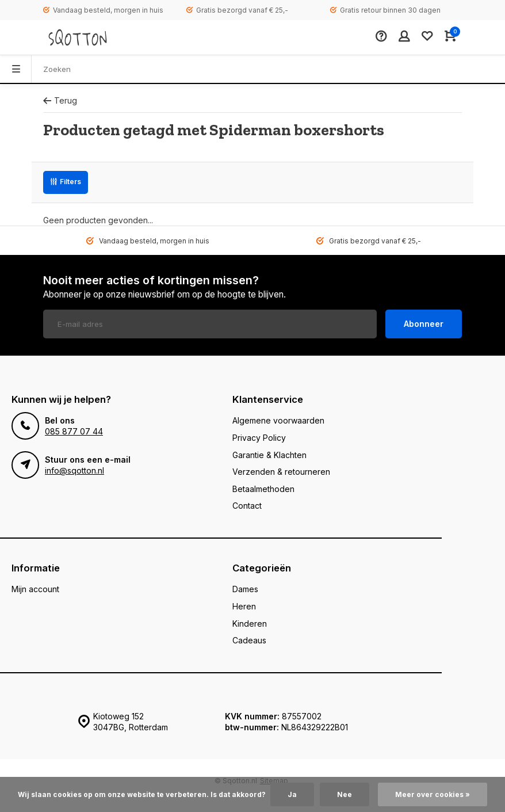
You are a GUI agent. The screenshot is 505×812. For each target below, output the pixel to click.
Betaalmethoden (263, 489)
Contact (247, 506)
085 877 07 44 (74, 431)
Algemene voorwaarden (278, 420)
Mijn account (35, 589)
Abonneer (424, 324)
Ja (292, 794)
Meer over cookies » (433, 794)
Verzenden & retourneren (281, 472)
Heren (244, 606)
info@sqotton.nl (74, 470)
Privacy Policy (259, 438)
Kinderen (250, 624)
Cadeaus (249, 640)
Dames (245, 589)
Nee (345, 794)
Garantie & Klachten (269, 455)
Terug (60, 100)
